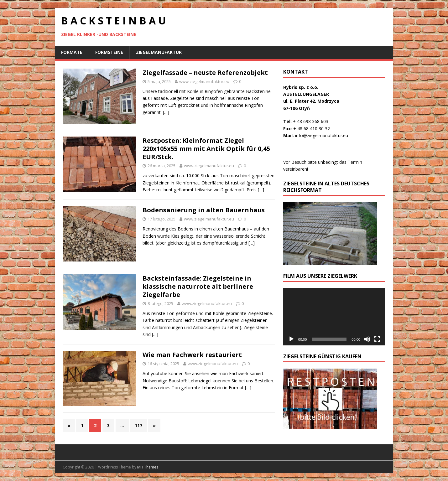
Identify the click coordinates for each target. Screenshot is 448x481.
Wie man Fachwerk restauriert (192, 355)
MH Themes (148, 467)
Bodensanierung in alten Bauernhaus (204, 210)
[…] (166, 112)
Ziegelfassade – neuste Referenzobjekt (205, 72)
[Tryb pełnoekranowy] (377, 339)
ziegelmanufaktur (159, 52)
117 (138, 425)
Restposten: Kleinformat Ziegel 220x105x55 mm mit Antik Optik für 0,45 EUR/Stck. (206, 149)
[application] (334, 317)
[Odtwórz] (291, 339)
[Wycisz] (367, 339)
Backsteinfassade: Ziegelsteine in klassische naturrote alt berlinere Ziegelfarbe (198, 286)
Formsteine (109, 52)
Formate (72, 52)
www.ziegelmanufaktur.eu (204, 81)
